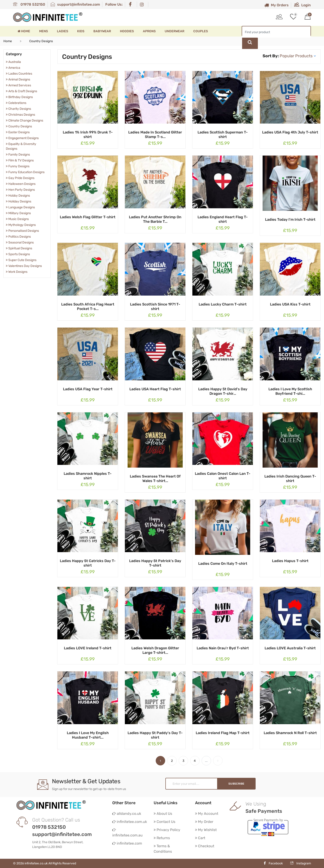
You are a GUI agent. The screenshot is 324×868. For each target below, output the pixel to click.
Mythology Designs (21, 225)
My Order (204, 822)
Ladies (63, 31)
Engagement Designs (22, 138)
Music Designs (17, 219)
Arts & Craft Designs (21, 91)
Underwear (174, 31)
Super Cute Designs (21, 260)
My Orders (277, 5)
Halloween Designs (21, 184)
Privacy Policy (167, 830)
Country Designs (19, 126)
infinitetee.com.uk (130, 822)
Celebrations (16, 103)
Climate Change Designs (25, 121)
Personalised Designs (22, 231)
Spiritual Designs (19, 248)
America (13, 68)
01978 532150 (29, 4)
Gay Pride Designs (20, 178)
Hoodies (127, 31)
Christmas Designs (20, 115)
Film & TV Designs (20, 160)
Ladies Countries (19, 74)
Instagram (301, 863)
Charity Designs (18, 109)
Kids (81, 31)
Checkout (205, 846)
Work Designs (17, 272)
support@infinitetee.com (75, 4)
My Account (207, 814)
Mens (44, 31)
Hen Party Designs (20, 190)
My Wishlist (206, 830)
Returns (162, 838)
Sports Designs (18, 254)
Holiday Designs (19, 201)
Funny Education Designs (25, 172)
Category (14, 54)
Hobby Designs (18, 196)
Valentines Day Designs (24, 266)
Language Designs (20, 207)
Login (302, 5)
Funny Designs (18, 166)
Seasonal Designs (20, 242)
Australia (13, 62)
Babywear (102, 31)
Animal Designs (18, 79)
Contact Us (164, 822)
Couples (201, 31)
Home (24, 31)
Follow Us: (114, 4)
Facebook (273, 863)
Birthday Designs (19, 97)
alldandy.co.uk (127, 814)
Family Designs (18, 155)
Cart (200, 838)
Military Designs (18, 213)
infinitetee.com (127, 843)
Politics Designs (18, 237)
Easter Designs (18, 132)
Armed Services (18, 85)
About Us (163, 814)
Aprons (149, 31)
